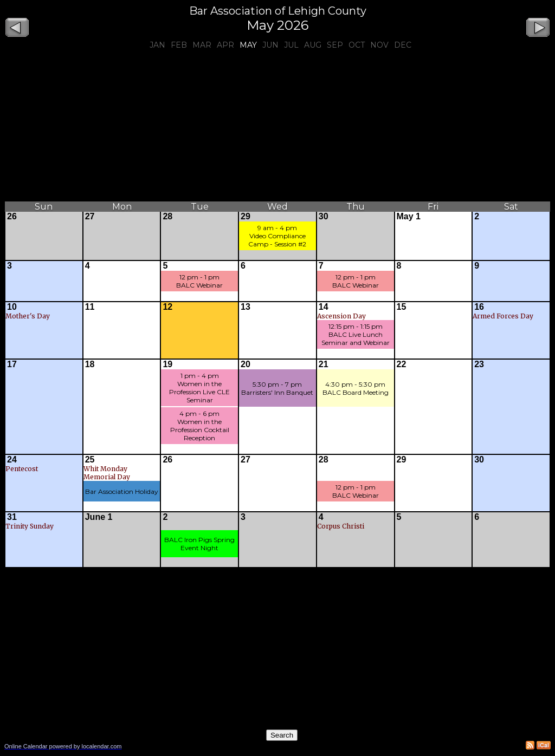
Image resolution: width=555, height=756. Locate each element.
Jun (270, 45)
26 (12, 216)
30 (324, 216)
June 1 (99, 517)
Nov (379, 45)
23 (479, 364)
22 (402, 364)
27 (90, 216)
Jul (291, 45)
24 (12, 460)
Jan (157, 45)
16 (479, 307)
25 (90, 460)
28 (167, 216)
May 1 (409, 216)
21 (324, 364)
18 (90, 364)
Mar (202, 45)
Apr (225, 45)
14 (324, 307)
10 (12, 307)
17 (12, 364)
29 (246, 216)
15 (402, 307)
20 (246, 364)
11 (90, 307)
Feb (179, 45)
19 (167, 364)
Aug (313, 45)
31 (12, 517)
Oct (357, 45)
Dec (403, 45)
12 (167, 307)
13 (246, 307)
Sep (335, 45)
